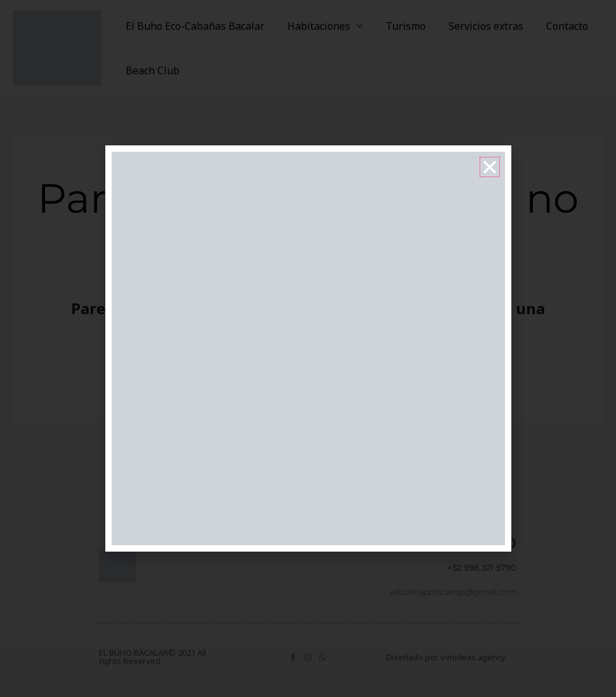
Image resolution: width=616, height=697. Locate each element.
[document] (308, 348)
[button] (490, 167)
